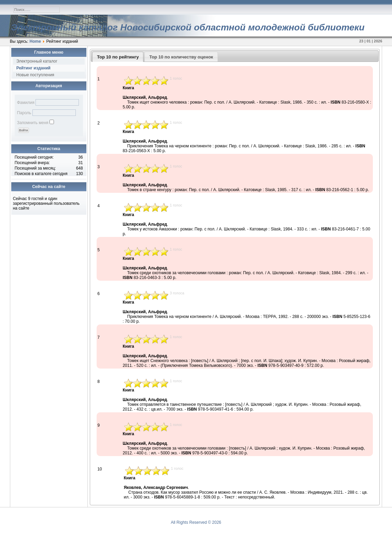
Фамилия (26, 103)
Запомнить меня (33, 123)
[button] (24, 130)
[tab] (118, 57)
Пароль (24, 113)
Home (35, 41)
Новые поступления (35, 75)
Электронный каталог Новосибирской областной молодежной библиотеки (188, 27)
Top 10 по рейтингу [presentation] (118, 57)
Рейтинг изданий (33, 68)
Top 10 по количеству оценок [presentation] (181, 57)
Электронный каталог (37, 61)
